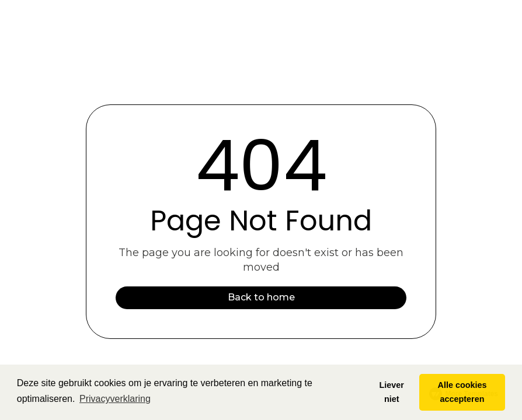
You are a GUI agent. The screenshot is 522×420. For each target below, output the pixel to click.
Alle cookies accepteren (462, 392)
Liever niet (391, 392)
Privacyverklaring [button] (115, 399)
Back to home (261, 297)
